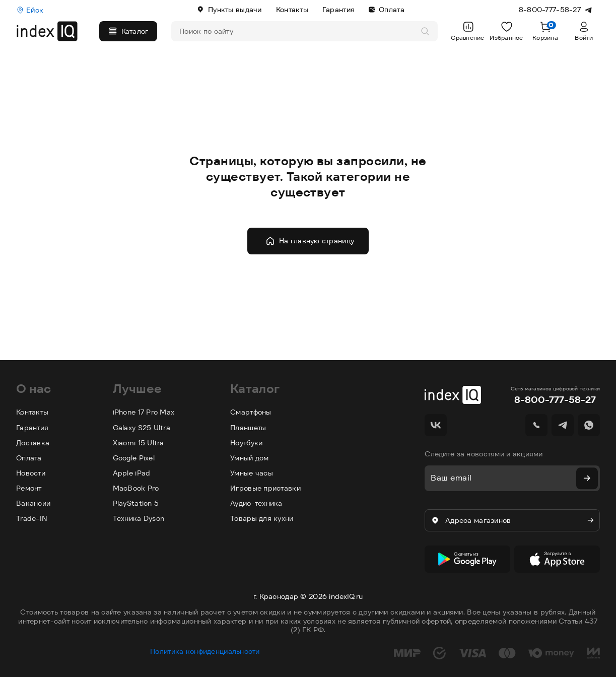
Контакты (292, 10)
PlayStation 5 (136, 503)
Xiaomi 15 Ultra (139, 443)
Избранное (506, 31)
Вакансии (33, 503)
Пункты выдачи (229, 10)
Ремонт (29, 488)
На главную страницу (310, 241)
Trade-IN (32, 518)
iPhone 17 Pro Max (144, 412)
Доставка (33, 443)
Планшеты (248, 428)
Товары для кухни (262, 518)
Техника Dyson (139, 518)
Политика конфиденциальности (205, 646)
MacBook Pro (136, 488)
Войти (584, 31)
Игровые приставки (265, 488)
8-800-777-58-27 (555, 400)
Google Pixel (134, 458)
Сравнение (468, 31)
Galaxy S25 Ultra (142, 428)
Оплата (387, 10)
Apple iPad (132, 473)
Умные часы (252, 473)
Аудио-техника (256, 503)
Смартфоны (251, 412)
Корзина (545, 31)
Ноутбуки (246, 443)
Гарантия (338, 10)
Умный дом (250, 458)
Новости (31, 473)
